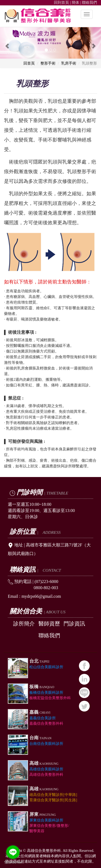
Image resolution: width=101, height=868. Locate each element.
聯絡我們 (89, 3)
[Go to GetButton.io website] (13, 862)
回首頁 (29, 63)
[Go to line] (13, 852)
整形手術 (48, 63)
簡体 (75, 3)
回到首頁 (61, 3)
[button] (8, 43)
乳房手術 (69, 63)
